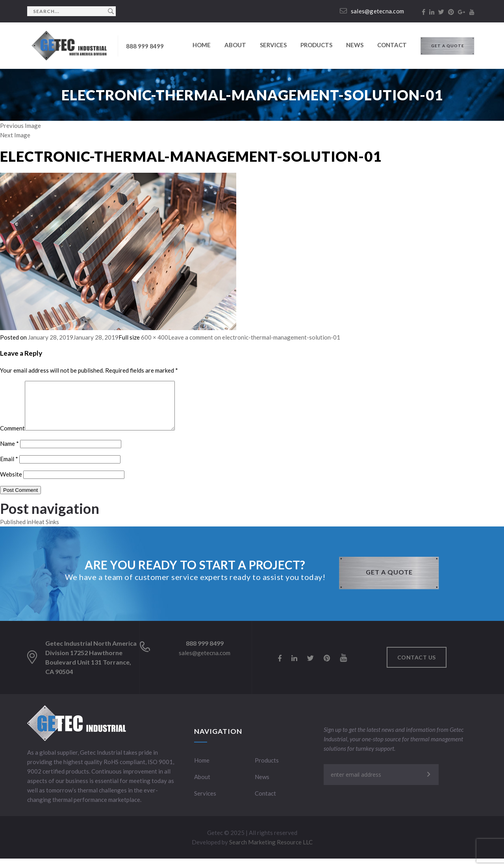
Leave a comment (254, 337)
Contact (392, 45)
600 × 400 (155, 337)
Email (9, 468)
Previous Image (20, 126)
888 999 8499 (145, 46)
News (355, 45)
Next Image (15, 135)
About (235, 45)
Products (316, 45)
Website (11, 484)
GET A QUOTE (448, 46)
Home (202, 45)
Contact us (417, 667)
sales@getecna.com (372, 11)
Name (9, 453)
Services (273, 45)
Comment (12, 438)
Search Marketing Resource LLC (271, 851)
